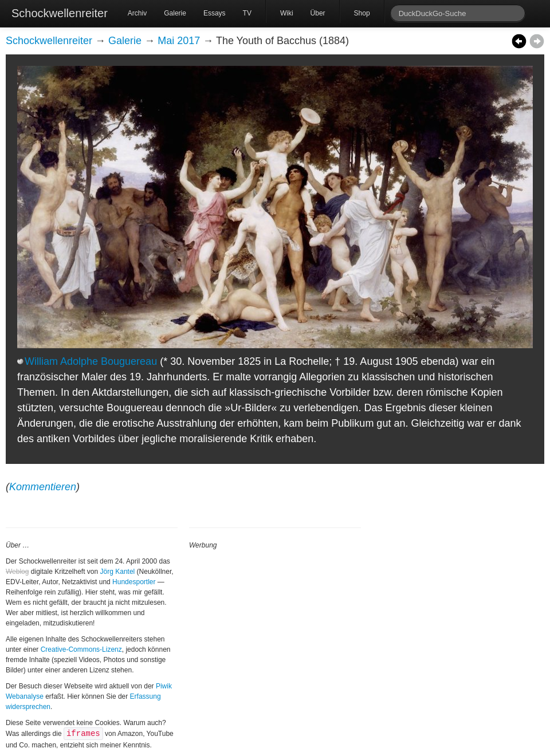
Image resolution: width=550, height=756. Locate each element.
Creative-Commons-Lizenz (81, 649)
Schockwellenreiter (60, 13)
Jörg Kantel (118, 572)
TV (247, 13)
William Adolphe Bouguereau (91, 361)
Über (318, 13)
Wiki (287, 13)
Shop (362, 13)
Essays (215, 13)
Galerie (175, 13)
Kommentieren (43, 487)
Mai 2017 (179, 41)
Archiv (137, 13)
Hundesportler (134, 582)
